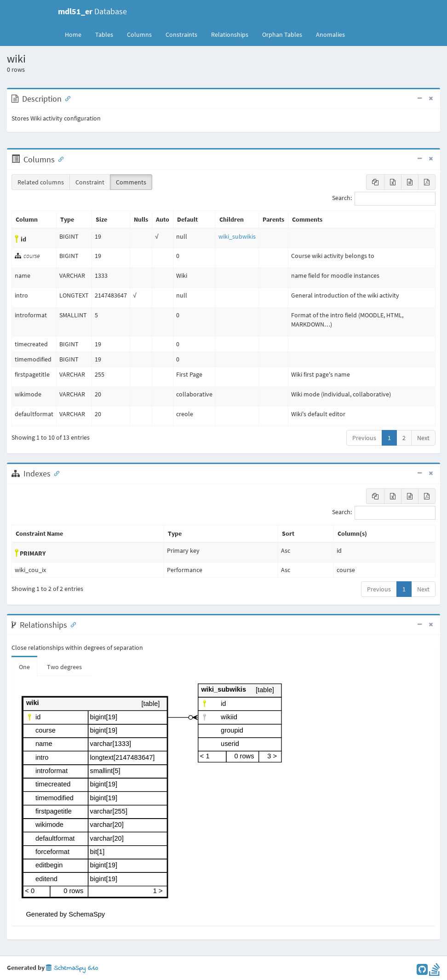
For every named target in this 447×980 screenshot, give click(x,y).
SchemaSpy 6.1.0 (72, 968)
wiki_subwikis (237, 236)
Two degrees (64, 667)
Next (423, 438)
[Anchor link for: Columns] (59, 159)
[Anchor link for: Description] (66, 98)
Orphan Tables (282, 34)
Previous (364, 438)
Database (92, 11)
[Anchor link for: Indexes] (55, 473)
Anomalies (330, 34)
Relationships (230, 34)
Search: (384, 199)
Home (73, 34)
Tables (108, 34)
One (24, 667)
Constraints (181, 34)
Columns (139, 34)
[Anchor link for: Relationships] (71, 624)
